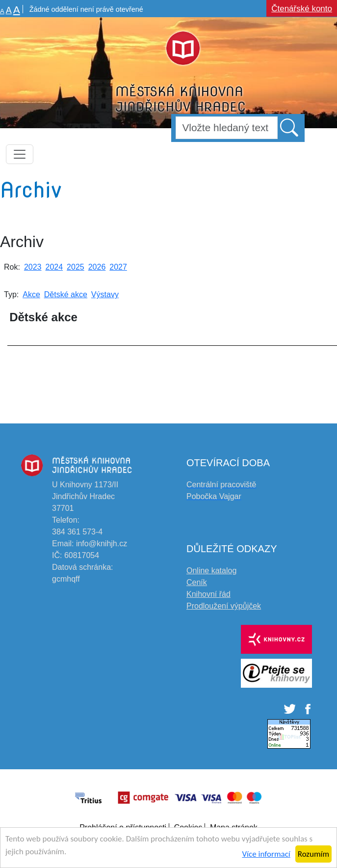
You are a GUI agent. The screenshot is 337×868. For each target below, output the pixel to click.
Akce (31, 294)
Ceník (197, 582)
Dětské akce (66, 294)
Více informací (266, 854)
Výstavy (105, 294)
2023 (33, 267)
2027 (118, 267)
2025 (76, 267)
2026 (97, 267)
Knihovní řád (208, 594)
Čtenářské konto (302, 9)
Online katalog (211, 571)
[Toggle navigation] (20, 154)
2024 (54, 267)
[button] (290, 127)
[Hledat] (227, 128)
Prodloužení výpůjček (224, 606)
